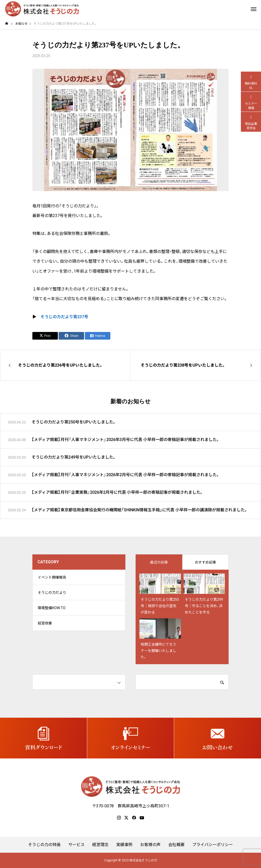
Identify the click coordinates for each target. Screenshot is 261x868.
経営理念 (100, 845)
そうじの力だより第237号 (64, 317)
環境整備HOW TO (52, 608)
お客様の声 (150, 845)
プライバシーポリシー (213, 845)
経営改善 (45, 623)
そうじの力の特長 (44, 845)
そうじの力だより (52, 593)
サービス (76, 845)
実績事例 (124, 845)
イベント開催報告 (52, 577)
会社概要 (176, 845)
